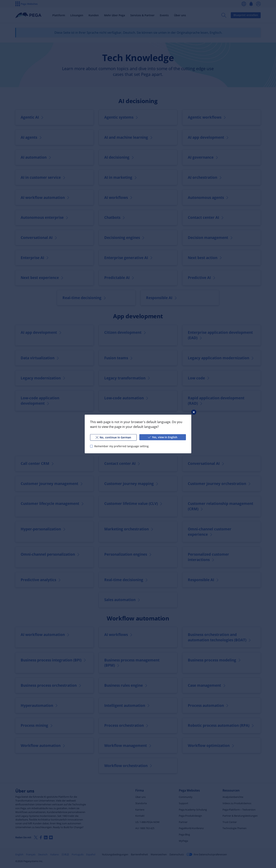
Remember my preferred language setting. (122, 446)
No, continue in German (113, 437)
